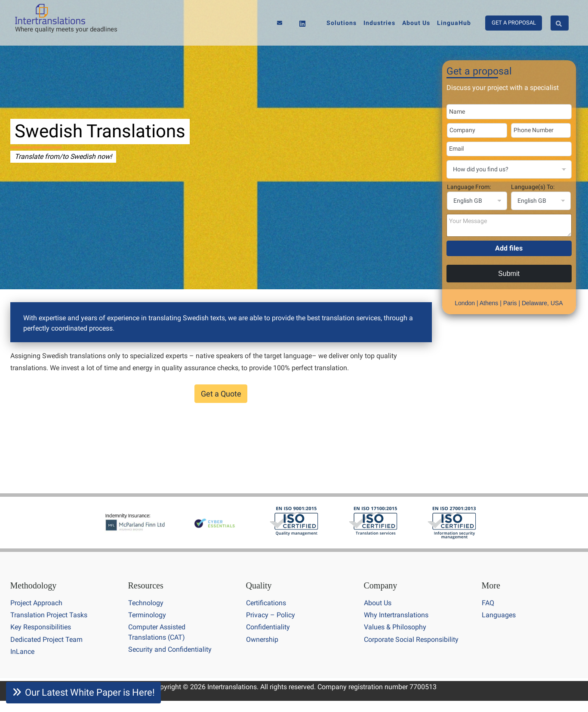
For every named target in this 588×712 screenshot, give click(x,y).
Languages (499, 615)
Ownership (262, 639)
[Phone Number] (541, 130)
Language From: (469, 187)
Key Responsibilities (41, 627)
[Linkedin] (302, 24)
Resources (146, 585)
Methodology (34, 585)
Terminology (147, 615)
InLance (22, 652)
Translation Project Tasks (49, 615)
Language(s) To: (533, 187)
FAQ (488, 603)
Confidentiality (268, 627)
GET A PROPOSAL (514, 23)
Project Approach (36, 603)
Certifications (266, 603)
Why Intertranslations (396, 615)
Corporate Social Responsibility (411, 639)
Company (381, 585)
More (491, 585)
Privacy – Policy (271, 615)
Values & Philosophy (395, 627)
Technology (146, 603)
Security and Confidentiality (170, 649)
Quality (259, 585)
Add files (509, 248)
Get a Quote (221, 394)
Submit (509, 274)
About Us (378, 603)
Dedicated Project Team (46, 639)
